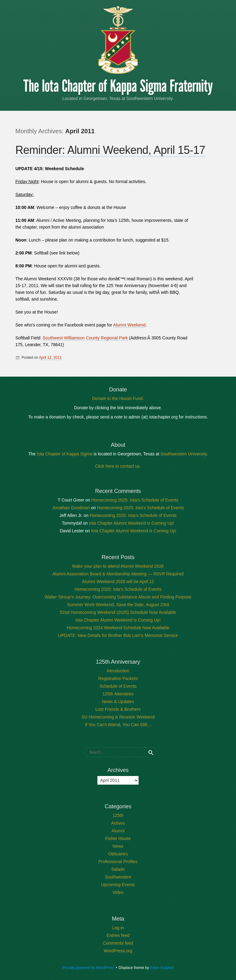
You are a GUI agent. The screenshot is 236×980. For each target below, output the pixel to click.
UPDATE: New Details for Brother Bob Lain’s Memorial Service (118, 635)
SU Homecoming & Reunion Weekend (118, 717)
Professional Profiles (118, 862)
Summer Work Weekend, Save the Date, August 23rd (118, 605)
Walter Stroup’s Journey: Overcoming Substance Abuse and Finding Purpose (118, 597)
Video (118, 892)
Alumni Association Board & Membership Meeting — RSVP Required (118, 574)
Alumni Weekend (129, 325)
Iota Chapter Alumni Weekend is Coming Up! (132, 523)
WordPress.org (118, 951)
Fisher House (118, 838)
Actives (118, 823)
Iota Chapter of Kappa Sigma (65, 454)
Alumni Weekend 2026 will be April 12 (118, 582)
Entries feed (118, 935)
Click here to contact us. (118, 466)
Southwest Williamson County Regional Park (85, 338)
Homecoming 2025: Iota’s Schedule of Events (135, 500)
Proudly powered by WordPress (88, 968)
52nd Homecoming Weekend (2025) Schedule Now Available (118, 612)
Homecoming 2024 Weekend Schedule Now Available (118, 628)
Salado (118, 869)
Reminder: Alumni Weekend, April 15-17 (110, 150)
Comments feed (118, 943)
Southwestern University (183, 454)
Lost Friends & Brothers (118, 709)
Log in (118, 928)
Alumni (118, 831)
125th (118, 815)
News (118, 846)
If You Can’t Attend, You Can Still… (118, 725)
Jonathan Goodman (71, 508)
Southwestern (118, 877)
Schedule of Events (118, 686)
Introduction (118, 671)
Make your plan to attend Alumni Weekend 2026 (118, 566)
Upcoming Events (118, 885)
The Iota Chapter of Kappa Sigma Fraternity (118, 86)
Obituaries (118, 854)
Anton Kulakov (162, 968)
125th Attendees (118, 694)
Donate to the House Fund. (118, 398)
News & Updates (118, 702)
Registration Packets (118, 678)
